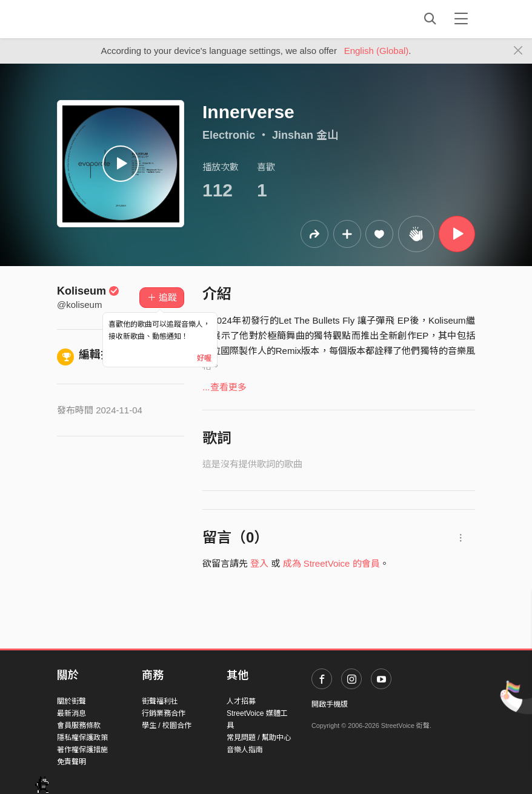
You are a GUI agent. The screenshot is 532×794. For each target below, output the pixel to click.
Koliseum (88, 291)
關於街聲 (71, 701)
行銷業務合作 (164, 713)
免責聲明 (71, 762)
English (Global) (377, 51)
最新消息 (71, 713)
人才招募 (241, 701)
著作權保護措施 (82, 750)
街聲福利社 (160, 701)
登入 (259, 563)
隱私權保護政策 (82, 738)
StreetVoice (107, 19)
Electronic (229, 135)
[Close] (518, 51)
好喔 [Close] (204, 358)
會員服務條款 (79, 726)
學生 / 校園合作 (167, 726)
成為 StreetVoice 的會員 (331, 563)
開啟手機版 (330, 704)
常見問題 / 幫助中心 (259, 738)
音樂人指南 (245, 750)
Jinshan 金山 (305, 135)
